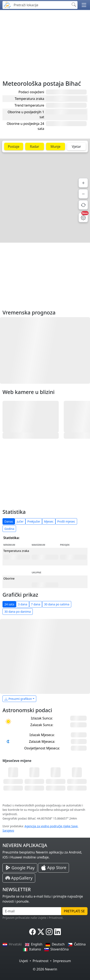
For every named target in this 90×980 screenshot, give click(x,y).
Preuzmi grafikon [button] (18, 699)
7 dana (36, 604)
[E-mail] (32, 911)
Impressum (62, 961)
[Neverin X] (41, 932)
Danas (9, 521)
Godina (9, 529)
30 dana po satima (57, 604)
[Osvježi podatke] (83, 205)
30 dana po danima (18, 612)
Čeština (77, 944)
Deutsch (55, 944)
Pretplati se (74, 911)
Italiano (32, 949)
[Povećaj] (83, 183)
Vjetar (76, 147)
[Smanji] (83, 194)
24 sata (9, 604)
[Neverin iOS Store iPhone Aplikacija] (54, 868)
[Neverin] (7, 4)
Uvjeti (24, 961)
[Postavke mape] (83, 218)
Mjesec (49, 521)
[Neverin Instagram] (49, 932)
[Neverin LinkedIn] (57, 932)
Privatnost (40, 961)
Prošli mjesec (66, 521)
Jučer (20, 521)
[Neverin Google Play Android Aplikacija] (20, 868)
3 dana (23, 604)
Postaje (14, 147)
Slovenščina (57, 949)
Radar (35, 147)
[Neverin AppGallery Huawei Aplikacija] (19, 878)
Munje (56, 147)
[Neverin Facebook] (32, 932)
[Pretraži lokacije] (41, 5)
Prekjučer (34, 521)
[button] (84, 5)
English (34, 944)
